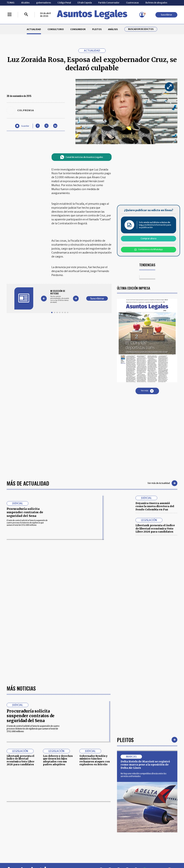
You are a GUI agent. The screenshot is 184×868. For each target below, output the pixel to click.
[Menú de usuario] (142, 15)
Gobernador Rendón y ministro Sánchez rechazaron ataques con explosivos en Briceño (95, 760)
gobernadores (44, 3)
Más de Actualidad (28, 483)
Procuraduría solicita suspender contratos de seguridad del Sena (25, 512)
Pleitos (125, 740)
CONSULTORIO (56, 29)
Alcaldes (25, 3)
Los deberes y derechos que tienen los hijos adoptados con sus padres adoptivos (58, 760)
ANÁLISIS (113, 29)
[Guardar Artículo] (22, 126)
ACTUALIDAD (34, 29)
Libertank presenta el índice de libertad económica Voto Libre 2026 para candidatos (155, 528)
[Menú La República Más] (10, 15)
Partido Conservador (109, 3)
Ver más (147, 391)
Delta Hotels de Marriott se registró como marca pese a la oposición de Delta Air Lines (145, 765)
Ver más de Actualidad (162, 483)
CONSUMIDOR (78, 29)
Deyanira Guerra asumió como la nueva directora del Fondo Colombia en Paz (155, 506)
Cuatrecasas (133, 3)
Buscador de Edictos (141, 29)
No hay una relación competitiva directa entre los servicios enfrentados (143, 775)
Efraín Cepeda (85, 3)
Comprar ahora (149, 238)
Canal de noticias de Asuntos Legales (81, 157)
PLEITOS (97, 29)
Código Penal (64, 3)
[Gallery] (60, 296)
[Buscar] (26, 15)
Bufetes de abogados (156, 3)
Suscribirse (166, 15)
